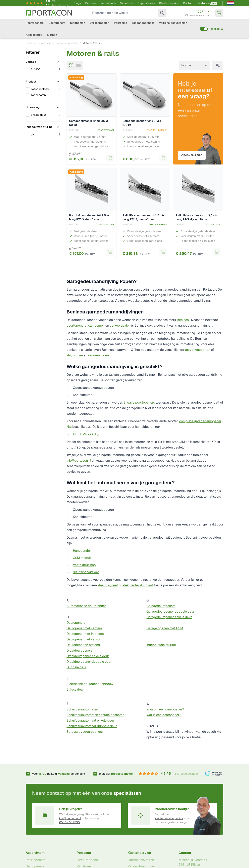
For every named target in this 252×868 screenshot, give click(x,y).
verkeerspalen (120, 325)
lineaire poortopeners (139, 402)
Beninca (183, 320)
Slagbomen (78, 23)
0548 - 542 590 (193, 155)
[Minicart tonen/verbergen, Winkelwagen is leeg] (219, 13)
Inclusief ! (116, 774)
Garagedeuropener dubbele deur (170, 612)
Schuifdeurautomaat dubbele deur (92, 726)
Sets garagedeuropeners (85, 732)
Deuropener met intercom (85, 634)
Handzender (82, 551)
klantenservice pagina (169, 818)
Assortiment (35, 853)
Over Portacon (87, 860)
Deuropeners (57, 23)
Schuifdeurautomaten (82, 709)
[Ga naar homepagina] (49, 13)
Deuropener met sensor (84, 639)
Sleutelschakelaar (86, 572)
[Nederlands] (230, 3)
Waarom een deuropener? (165, 709)
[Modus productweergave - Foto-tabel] (71, 65)
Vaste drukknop (84, 565)
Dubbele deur (76, 667)
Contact (188, 3)
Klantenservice (169, 3)
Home (29, 43)
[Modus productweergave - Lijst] (78, 65)
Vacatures (127, 3)
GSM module (82, 558)
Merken (52, 35)
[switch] (204, 29)
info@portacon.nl (79, 461)
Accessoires (34, 35)
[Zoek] (162, 13)
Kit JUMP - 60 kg (86, 434)
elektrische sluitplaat (138, 585)
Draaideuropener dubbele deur (89, 662)
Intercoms (121, 23)
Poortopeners (35, 23)
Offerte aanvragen (141, 860)
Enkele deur (75, 689)
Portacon (84, 853)
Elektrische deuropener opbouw (90, 684)
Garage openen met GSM (165, 628)
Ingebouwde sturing (161, 645)
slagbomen (96, 325)
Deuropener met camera (84, 628)
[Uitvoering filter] (43, 106)
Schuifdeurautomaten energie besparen (95, 715)
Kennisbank (108, 3)
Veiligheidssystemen (173, 23)
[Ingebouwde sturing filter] (43, 126)
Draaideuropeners (79, 651)
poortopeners (76, 325)
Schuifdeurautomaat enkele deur (90, 721)
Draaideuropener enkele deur (88, 656)
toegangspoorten (198, 350)
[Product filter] (43, 81)
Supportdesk (146, 3)
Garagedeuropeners (67, 43)
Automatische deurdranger (86, 606)
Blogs (77, 3)
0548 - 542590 (69, 822)
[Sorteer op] (194, 65)
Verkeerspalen (100, 23)
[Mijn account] (198, 13)
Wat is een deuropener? (164, 715)
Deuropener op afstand (83, 645)
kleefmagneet (108, 585)
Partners (91, 3)
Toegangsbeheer (143, 23)
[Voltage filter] (43, 61)
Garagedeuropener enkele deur (169, 617)
